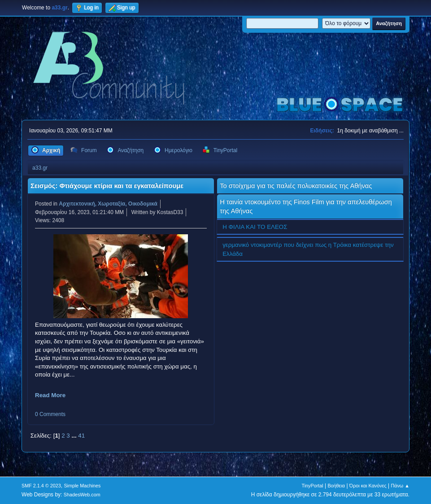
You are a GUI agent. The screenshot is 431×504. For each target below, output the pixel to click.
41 (81, 436)
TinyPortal (313, 486)
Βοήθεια (336, 486)
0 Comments (50, 414)
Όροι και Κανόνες (368, 486)
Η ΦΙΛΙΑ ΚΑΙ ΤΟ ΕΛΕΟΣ (255, 227)
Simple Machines (82, 486)
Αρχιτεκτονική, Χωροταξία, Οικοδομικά (108, 204)
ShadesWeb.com (82, 495)
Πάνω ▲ (400, 486)
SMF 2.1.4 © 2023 (41, 486)
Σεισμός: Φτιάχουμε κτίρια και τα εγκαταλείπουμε (107, 186)
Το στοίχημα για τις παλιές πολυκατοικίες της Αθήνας (296, 186)
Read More (50, 395)
